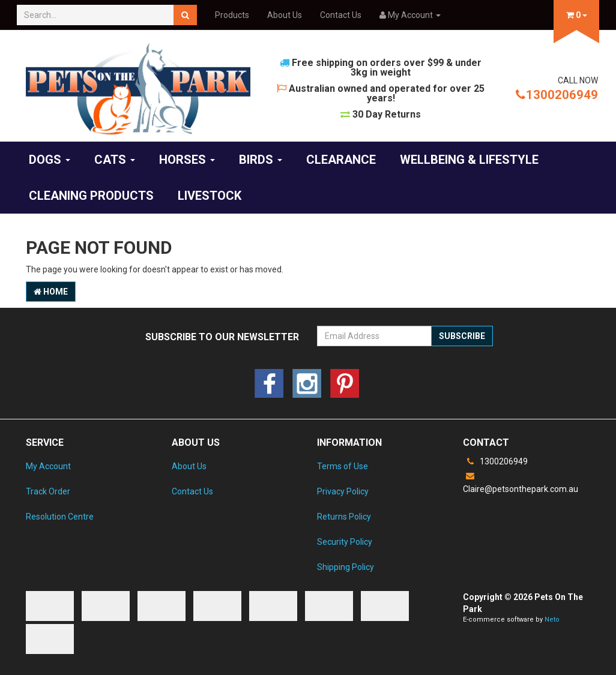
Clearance (341, 160)
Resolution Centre (60, 517)
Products (232, 15)
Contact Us (341, 15)
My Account (48, 466)
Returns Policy (344, 517)
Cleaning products (91, 196)
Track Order (48, 491)
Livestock (210, 196)
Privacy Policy (343, 491)
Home (51, 292)
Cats (115, 160)
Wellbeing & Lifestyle (469, 160)
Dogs (50, 160)
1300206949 (557, 95)
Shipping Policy (346, 567)
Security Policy (345, 542)
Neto (552, 619)
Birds (261, 160)
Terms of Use (343, 466)
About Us (285, 15)
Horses (187, 160)
